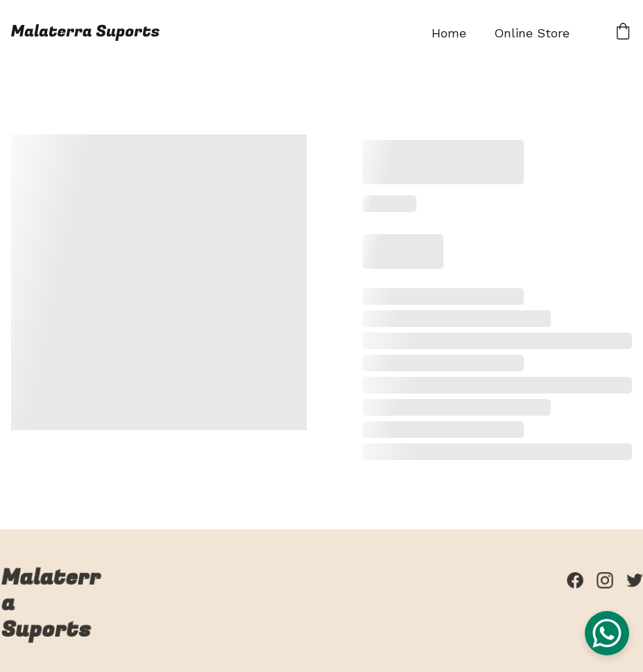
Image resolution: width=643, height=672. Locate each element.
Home (449, 33)
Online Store (532, 33)
